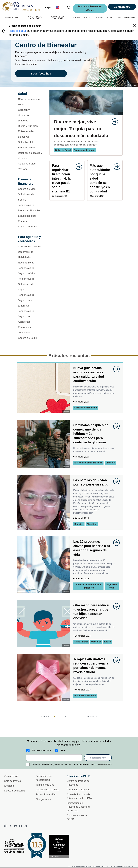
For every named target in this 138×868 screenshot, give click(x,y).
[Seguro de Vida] (30, 189)
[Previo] (45, 717)
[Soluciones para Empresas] (30, 219)
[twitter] (11, 826)
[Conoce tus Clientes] (30, 247)
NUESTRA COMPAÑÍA (126, 18)
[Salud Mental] (30, 142)
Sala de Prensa (13, 781)
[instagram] (6, 826)
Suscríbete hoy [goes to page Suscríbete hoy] (41, 74)
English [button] (49, 8)
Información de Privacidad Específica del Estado (78, 807)
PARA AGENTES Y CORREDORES (58, 18)
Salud (63, 751)
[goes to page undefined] (113, 122)
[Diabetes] (30, 121)
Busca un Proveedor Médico (90, 8)
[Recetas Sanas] (30, 148)
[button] (61, 8)
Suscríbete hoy (98, 758)
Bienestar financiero (41, 751)
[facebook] (20, 826)
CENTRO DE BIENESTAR (103, 18)
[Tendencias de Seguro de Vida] (30, 271)
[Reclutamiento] (30, 263)
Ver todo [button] (23, 169)
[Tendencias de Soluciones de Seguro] (30, 284)
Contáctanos (122, 7)
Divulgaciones (43, 799)
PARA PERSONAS (12, 18)
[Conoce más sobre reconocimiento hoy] (60, 846)
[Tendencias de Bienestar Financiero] (30, 208)
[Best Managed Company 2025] (15, 846)
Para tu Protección (46, 794)
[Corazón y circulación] (30, 113)
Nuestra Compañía (14, 791)
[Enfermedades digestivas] (30, 134)
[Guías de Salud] (30, 164)
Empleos (9, 786)
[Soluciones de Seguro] (30, 197)
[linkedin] (16, 826)
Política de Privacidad (79, 790)
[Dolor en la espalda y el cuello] (30, 156)
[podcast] (25, 826)
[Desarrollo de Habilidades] (30, 255)
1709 (80, 717)
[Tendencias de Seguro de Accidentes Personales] (30, 319)
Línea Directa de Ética (48, 790)
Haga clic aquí (17, 31)
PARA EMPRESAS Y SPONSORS (34, 18)
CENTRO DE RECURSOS (80, 18)
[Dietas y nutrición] (30, 126)
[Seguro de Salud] (30, 227)
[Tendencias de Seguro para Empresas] (30, 300)
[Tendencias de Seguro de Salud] (30, 335)
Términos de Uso (45, 785)
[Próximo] (92, 717)
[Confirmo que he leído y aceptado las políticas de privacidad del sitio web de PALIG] (28, 765)
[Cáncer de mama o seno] (30, 102)
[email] (54, 758)
